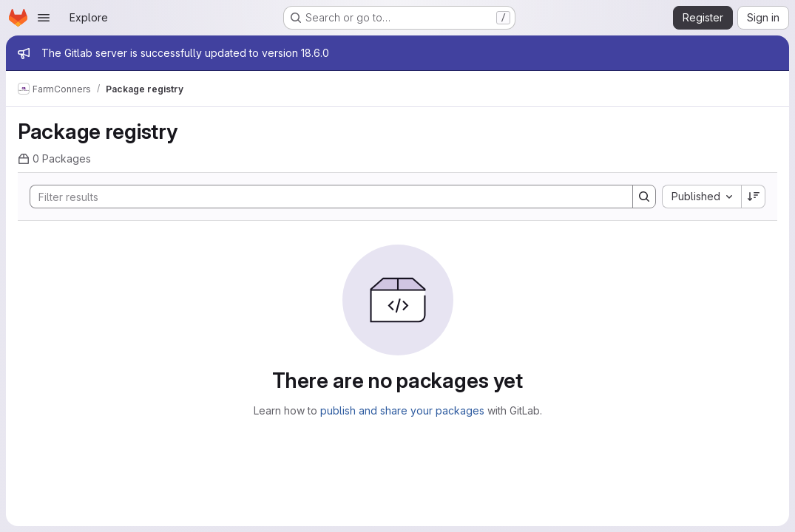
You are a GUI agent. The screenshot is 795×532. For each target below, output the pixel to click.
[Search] (324, 197)
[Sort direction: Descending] (754, 197)
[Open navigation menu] (44, 18)
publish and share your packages (402, 410)
